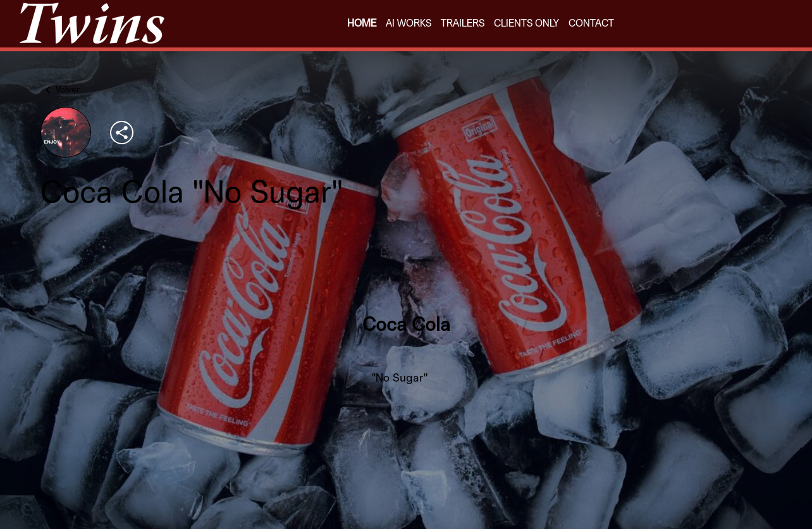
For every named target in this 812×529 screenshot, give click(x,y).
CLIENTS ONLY (526, 23)
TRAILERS (463, 23)
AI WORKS (409, 23)
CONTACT (591, 23)
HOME (362, 23)
